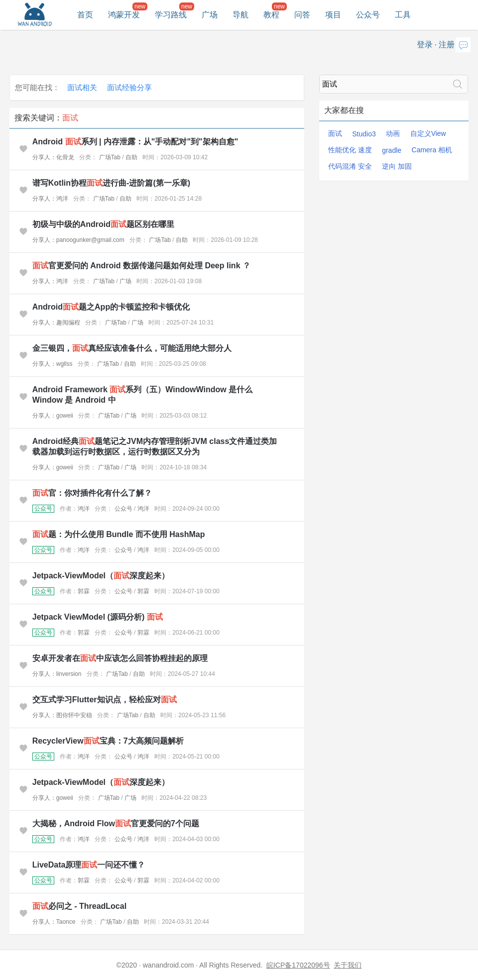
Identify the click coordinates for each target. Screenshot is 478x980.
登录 (425, 45)
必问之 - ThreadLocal (79, 906)
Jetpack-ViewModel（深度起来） (101, 576)
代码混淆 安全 (350, 166)
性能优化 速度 (350, 150)
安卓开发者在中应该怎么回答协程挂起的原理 (120, 658)
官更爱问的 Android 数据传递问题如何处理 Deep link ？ (141, 266)
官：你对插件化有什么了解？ (92, 493)
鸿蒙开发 (124, 15)
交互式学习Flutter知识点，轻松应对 (105, 700)
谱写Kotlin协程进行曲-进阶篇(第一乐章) (111, 183)
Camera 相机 (432, 150)
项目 (333, 15)
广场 (210, 15)
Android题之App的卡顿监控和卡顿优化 (111, 307)
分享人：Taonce (54, 922)
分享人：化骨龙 (53, 157)
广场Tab (110, 157)
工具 (403, 15)
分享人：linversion (57, 674)
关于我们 (348, 965)
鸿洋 (84, 509)
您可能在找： (37, 87)
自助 (131, 157)
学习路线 (171, 15)
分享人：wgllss (53, 364)
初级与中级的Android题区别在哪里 (103, 224)
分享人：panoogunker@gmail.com (78, 240)
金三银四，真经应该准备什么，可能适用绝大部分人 (132, 348)
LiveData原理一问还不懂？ (89, 865)
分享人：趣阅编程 (56, 323)
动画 (393, 133)
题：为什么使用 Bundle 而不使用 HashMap (119, 534)
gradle (392, 150)
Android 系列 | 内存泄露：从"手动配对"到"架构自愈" (135, 142)
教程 (271, 15)
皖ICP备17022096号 (298, 965)
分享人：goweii (53, 416)
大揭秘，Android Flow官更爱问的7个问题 (116, 823)
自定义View (428, 133)
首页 (85, 15)
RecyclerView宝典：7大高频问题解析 (108, 741)
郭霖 (84, 591)
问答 (302, 15)
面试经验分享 (129, 87)
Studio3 (364, 134)
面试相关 (82, 87)
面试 (335, 133)
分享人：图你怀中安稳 (62, 715)
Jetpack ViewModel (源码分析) (98, 617)
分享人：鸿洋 (50, 199)
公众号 (368, 15)
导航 (240, 15)
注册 (447, 45)
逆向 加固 (397, 166)
